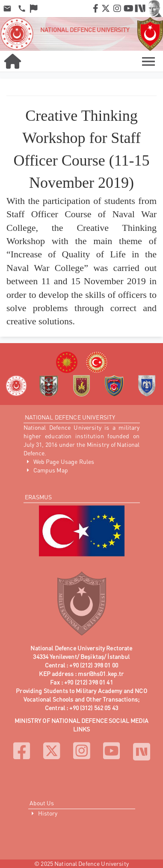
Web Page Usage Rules (64, 461)
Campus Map (51, 470)
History (48, 813)
